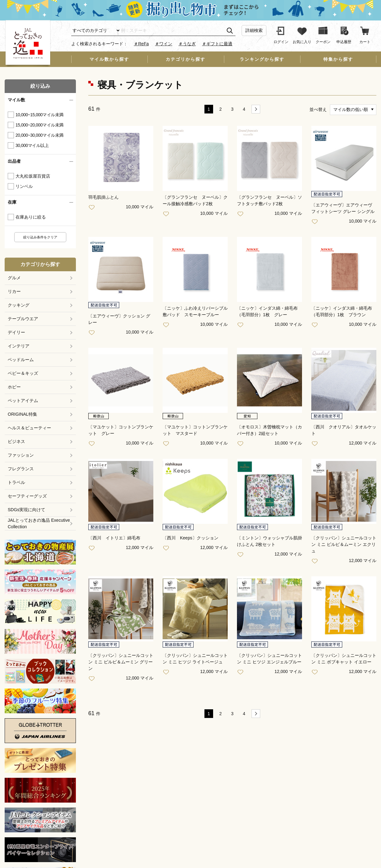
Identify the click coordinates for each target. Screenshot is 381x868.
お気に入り (93, 208)
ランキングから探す (262, 59)
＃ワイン (164, 44)
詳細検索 (254, 30)
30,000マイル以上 (32, 145)
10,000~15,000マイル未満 (39, 115)
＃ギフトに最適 (217, 44)
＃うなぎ (187, 44)
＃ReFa (141, 44)
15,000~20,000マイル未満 (39, 125)
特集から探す (338, 59)
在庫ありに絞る (31, 217)
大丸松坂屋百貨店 (33, 176)
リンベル (24, 186)
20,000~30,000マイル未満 (39, 135)
